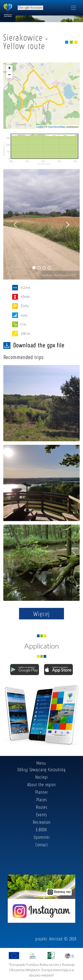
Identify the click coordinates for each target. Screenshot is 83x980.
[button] (34, 268)
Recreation (42, 822)
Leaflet (40, 127)
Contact (42, 845)
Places (42, 799)
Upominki (42, 837)
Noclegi (41, 777)
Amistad (56, 939)
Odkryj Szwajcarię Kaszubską (41, 769)
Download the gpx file (34, 345)
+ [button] (9, 69)
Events (41, 814)
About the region (41, 784)
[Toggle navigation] (73, 8)
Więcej (41, 614)
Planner (41, 792)
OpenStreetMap (57, 127)
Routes (42, 807)
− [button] (9, 75)
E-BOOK (41, 830)
